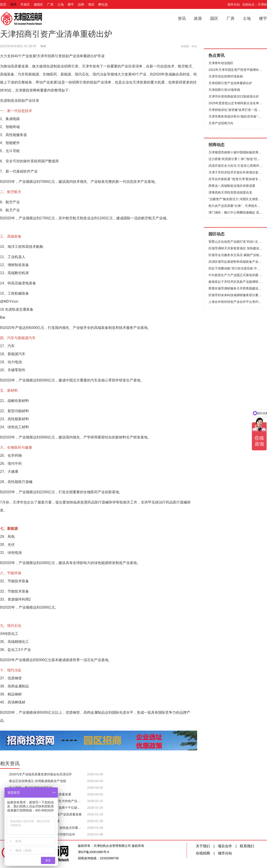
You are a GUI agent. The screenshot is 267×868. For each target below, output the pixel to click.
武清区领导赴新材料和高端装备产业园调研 (235, 262)
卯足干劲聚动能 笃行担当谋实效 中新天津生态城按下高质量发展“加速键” (235, 268)
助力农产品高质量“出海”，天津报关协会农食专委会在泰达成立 (235, 206)
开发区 (25, 4)
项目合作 (225, 846)
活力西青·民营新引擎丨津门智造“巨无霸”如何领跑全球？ (235, 159)
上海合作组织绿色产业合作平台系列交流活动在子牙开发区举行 (235, 302)
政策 (198, 18)
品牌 (81, 4)
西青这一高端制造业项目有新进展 (232, 186)
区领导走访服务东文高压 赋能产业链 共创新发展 (235, 255)
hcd (43, 46)
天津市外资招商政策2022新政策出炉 (234, 96)
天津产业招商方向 (221, 123)
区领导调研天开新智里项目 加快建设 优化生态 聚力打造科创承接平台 (235, 248)
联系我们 (247, 846)
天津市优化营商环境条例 (226, 76)
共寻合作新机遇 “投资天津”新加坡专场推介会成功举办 (235, 179)
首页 (3, 4)
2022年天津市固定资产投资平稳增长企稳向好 (235, 70)
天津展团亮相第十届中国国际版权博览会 (235, 152)
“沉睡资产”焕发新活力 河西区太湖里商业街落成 (235, 199)
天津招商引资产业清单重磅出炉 (230, 83)
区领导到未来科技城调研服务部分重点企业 (235, 295)
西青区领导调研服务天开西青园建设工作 (235, 288)
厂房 (50, 4)
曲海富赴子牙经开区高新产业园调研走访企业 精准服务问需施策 (235, 282)
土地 (61, 4)
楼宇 (71, 4)
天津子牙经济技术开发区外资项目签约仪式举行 (235, 172)
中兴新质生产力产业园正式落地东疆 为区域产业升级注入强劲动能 (235, 275)
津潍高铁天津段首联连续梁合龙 (230, 192)
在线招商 (203, 853)
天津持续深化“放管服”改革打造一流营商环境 (235, 110)
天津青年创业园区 (221, 63)
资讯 (13, 4)
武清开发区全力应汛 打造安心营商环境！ (235, 166)
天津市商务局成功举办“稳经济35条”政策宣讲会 (235, 116)
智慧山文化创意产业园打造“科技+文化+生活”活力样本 (235, 242)
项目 (91, 4)
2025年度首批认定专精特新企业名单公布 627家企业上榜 (235, 103)
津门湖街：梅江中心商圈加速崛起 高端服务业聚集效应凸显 (235, 212)
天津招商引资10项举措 (224, 90)
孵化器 (103, 4)
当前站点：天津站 (255, 4)
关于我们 (203, 846)
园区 (214, 18)
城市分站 (234, 4)
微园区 (38, 4)
